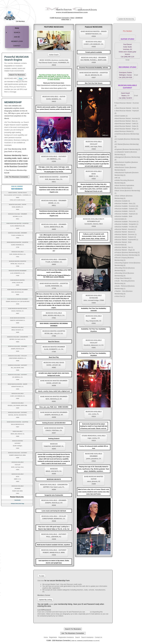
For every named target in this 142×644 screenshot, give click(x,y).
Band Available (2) (121, 116)
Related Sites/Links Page (18, 504)
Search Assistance (88, 637)
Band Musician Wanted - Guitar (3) (127, 126)
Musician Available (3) (123, 201)
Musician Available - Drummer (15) (127, 206)
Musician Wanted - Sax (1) (124, 247)
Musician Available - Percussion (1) (127, 222)
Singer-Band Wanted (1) (123, 278)
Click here (41, 581)
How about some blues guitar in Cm (54, 88)
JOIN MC (17, 37)
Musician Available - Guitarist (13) (127, 209)
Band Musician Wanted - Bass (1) (126, 121)
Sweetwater (18, 500)
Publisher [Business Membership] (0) (128, 255)
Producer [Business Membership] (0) (128, 253)
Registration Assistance (66, 637)
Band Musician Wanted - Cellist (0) (127, 124)
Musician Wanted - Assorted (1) (126, 229)
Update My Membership (126, 19)
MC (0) (118, 178)
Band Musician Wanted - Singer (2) (127, 129)
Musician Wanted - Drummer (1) (126, 234)
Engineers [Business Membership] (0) (128, 149)
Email (127, 60)
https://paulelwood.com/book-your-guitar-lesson (54, 85)
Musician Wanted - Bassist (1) (125, 232)
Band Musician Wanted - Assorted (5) (128, 118)
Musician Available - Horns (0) (125, 211)
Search (78, 637)
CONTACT (17, 46)
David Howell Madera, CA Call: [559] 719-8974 (125, 96)
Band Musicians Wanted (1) (125, 131)
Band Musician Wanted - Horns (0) (127, 108)
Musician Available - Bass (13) (125, 204)
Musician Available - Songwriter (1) (127, 224)
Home (17, 28)
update (51, 604)
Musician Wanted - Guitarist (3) (126, 237)
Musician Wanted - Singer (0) (125, 250)
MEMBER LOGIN (17, 41)
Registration (53, 637)
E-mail (88, 612)
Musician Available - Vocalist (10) (126, 227)
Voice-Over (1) (120, 296)
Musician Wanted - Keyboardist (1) (127, 240)
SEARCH (17, 33)
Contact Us (98, 637)
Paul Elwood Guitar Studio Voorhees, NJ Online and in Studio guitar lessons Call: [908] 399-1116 (127, 51)
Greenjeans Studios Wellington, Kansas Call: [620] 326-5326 (125, 75)
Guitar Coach (54, 55)
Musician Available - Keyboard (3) (127, 214)
